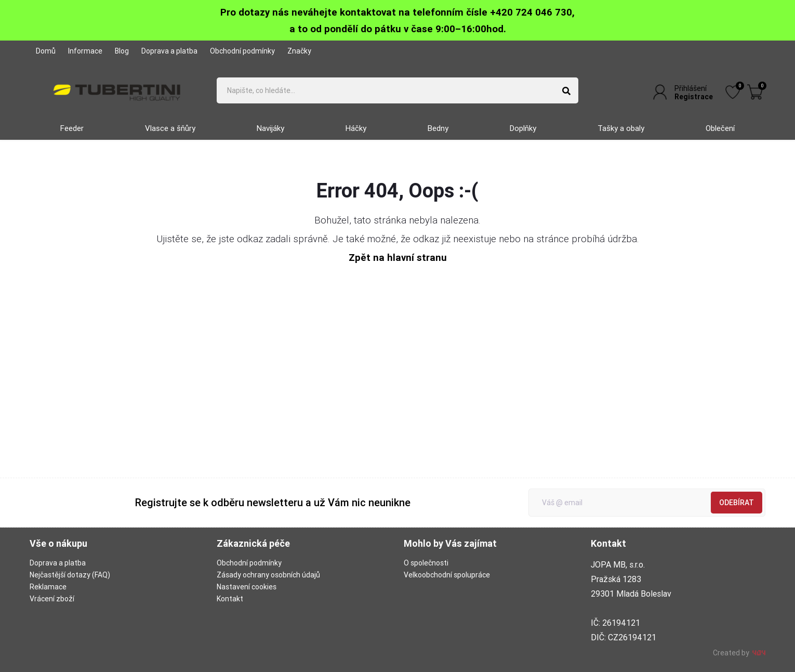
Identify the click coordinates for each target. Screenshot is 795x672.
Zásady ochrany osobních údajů (268, 575)
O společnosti (426, 563)
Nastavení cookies (247, 587)
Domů (46, 51)
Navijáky (270, 128)
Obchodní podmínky (242, 51)
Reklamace (48, 587)
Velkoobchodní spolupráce (447, 575)
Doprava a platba (169, 51)
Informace (85, 51)
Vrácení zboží (52, 599)
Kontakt (230, 599)
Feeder (72, 128)
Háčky (356, 128)
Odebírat (737, 503)
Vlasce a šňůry (170, 128)
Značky (299, 51)
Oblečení (720, 128)
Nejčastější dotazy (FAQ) (70, 575)
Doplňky (523, 128)
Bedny (438, 128)
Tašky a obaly (621, 128)
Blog (122, 51)
